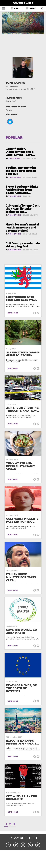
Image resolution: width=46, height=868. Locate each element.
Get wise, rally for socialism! (22, 798)
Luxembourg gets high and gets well (22, 298)
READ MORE (12, 313)
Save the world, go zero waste (22, 631)
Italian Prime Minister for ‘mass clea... (21, 577)
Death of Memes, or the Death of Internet (22, 688)
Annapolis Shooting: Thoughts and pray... (23, 409)
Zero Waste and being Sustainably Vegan (21, 466)
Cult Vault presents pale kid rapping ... (22, 520)
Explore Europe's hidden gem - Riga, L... (23, 742)
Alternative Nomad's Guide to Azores (23, 354)
